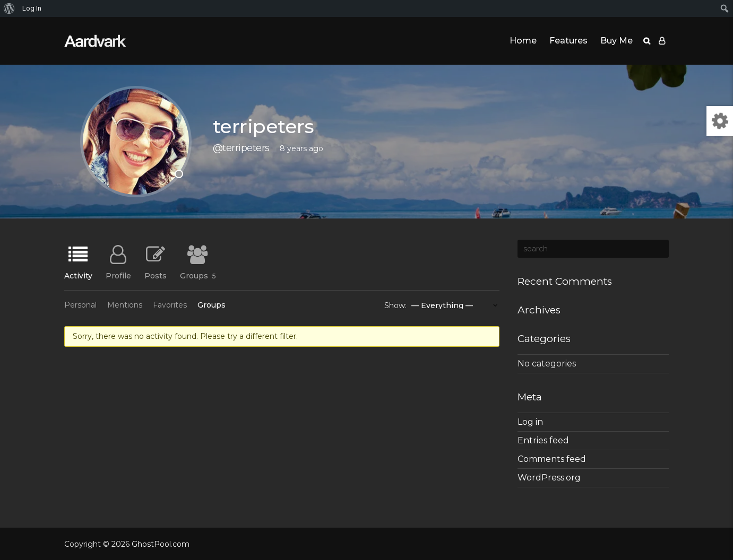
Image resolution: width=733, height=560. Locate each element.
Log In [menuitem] (32, 8)
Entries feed (543, 440)
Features (568, 41)
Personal (80, 305)
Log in (530, 422)
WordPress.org (549, 478)
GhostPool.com (161, 544)
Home (523, 41)
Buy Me (616, 41)
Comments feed (552, 459)
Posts (156, 275)
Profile (118, 275)
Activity (78, 275)
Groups (198, 275)
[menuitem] (9, 8)
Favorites (170, 305)
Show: (395, 305)
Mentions (125, 305)
